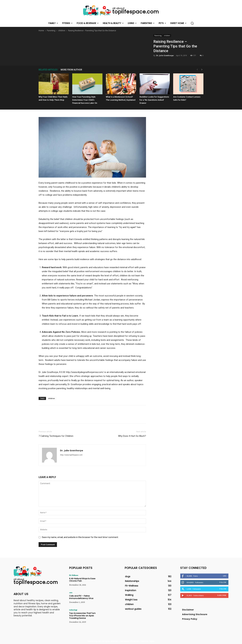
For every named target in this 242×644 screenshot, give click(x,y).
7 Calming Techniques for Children (56, 436)
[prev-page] (197, 70)
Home (41, 31)
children (62, 31)
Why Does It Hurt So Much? (132, 436)
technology (73, 610)
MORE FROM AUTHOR (71, 70)
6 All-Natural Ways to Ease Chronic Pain (82, 580)
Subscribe (222, 595)
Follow (223, 582)
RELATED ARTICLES (48, 70)
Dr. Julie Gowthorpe (165, 55)
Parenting (51, 31)
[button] (192, 23)
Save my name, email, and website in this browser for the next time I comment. (80, 537)
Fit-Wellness (74, 575)
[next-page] (202, 70)
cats (71, 593)
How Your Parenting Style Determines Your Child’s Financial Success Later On (85, 100)
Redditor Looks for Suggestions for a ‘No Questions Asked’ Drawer (154, 100)
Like (225, 576)
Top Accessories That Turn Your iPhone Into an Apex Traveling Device (82, 616)
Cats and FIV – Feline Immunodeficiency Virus (81, 597)
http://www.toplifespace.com (71, 455)
